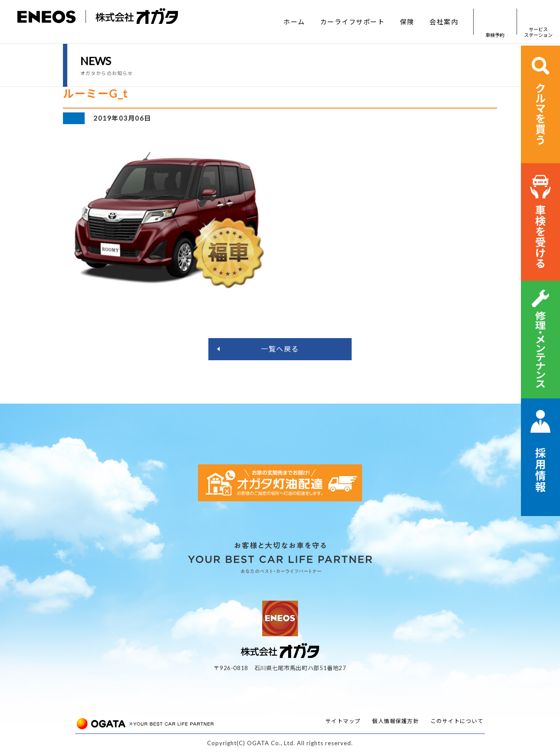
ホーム (294, 22)
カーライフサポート (353, 22)
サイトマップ (343, 721)
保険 (407, 22)
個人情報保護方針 (395, 721)
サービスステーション (538, 22)
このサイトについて (457, 721)
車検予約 (495, 22)
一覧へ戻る (280, 349)
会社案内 (444, 22)
